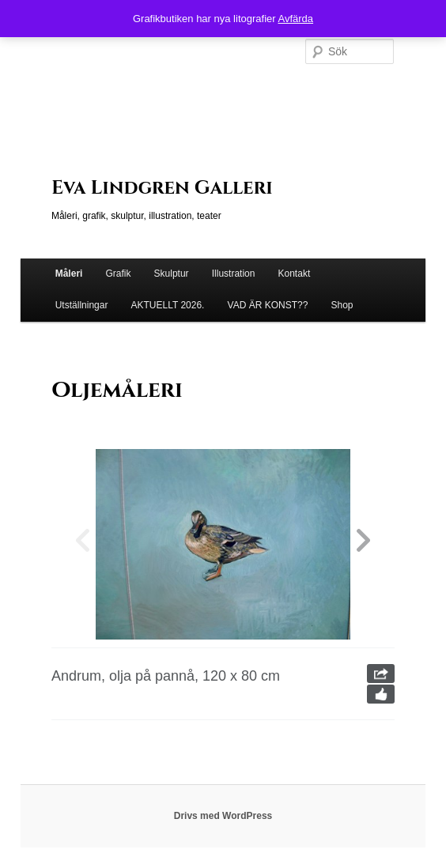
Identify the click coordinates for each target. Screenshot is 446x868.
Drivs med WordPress (223, 816)
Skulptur (172, 274)
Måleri (69, 274)
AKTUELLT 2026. (168, 305)
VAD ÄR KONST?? (268, 305)
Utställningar (82, 305)
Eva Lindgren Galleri (162, 188)
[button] (363, 544)
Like (381, 694)
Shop (342, 305)
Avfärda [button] (295, 19)
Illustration (234, 274)
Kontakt (295, 274)
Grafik (118, 274)
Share (381, 674)
